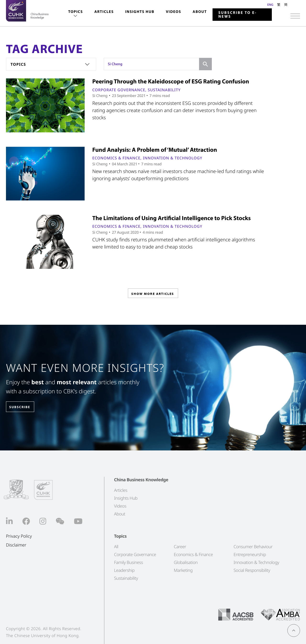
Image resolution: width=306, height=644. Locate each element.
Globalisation (186, 563)
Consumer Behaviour (253, 547)
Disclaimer (16, 545)
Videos (174, 12)
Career (180, 547)
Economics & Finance (116, 158)
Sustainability (164, 90)
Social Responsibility (252, 570)
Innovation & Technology (173, 158)
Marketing (183, 570)
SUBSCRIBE (24, 407)
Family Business (128, 563)
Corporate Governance (119, 90)
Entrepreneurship (250, 555)
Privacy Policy (19, 536)
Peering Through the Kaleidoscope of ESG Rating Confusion (171, 81)
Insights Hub (140, 12)
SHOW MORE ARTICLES (153, 295)
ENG (270, 5)
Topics (75, 12)
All (116, 547)
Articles (104, 12)
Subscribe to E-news (238, 15)
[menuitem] (75, 14)
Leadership (124, 570)
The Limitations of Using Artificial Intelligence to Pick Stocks (172, 218)
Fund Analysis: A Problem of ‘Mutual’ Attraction (155, 150)
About (200, 12)
